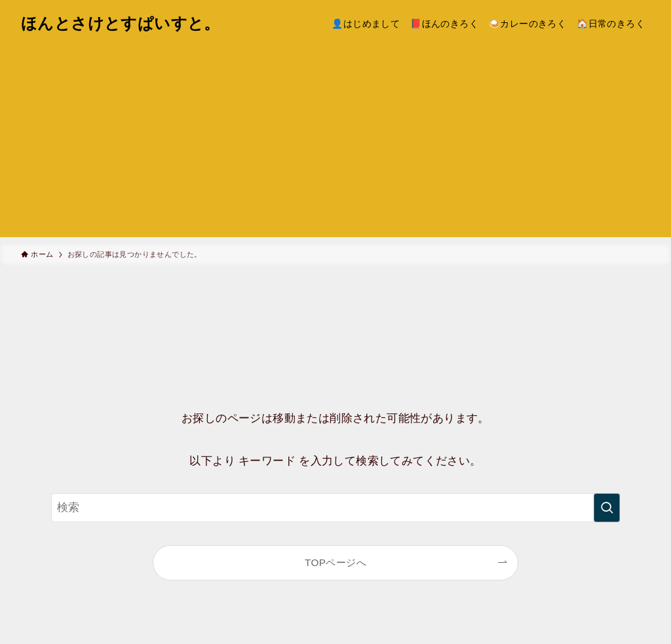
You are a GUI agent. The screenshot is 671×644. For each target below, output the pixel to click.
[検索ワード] (335, 508)
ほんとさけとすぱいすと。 (121, 24)
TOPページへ (335, 562)
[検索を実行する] (607, 508)
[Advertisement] (335, 145)
